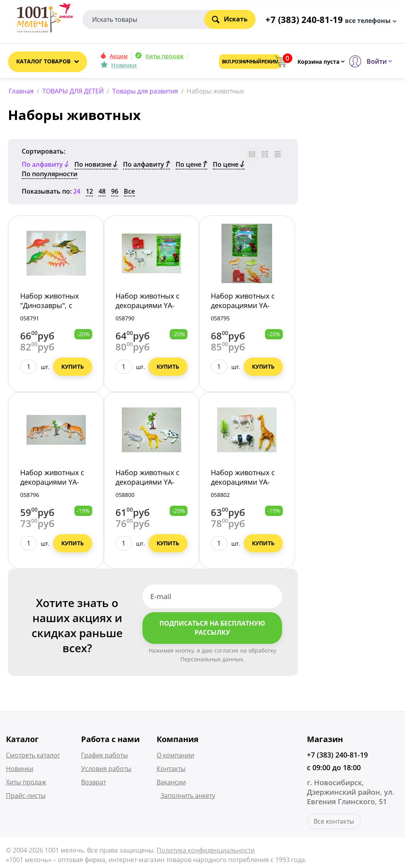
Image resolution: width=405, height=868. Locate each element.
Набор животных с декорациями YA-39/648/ (52, 483)
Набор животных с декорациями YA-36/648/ (148, 307)
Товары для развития (145, 91)
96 (115, 193)
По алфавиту (147, 166)
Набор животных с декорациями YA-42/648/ (148, 483)
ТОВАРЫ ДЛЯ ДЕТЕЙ (73, 91)
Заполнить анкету (188, 797)
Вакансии (171, 783)
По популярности (50, 175)
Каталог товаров (43, 61)
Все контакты (334, 822)
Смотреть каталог (33, 756)
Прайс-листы (26, 797)
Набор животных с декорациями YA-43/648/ (243, 483)
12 (89, 193)
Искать (230, 19)
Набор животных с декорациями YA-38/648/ (243, 307)
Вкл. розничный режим (250, 62)
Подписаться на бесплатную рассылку (212, 629)
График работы (104, 756)
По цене (191, 166)
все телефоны (368, 20)
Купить (73, 368)
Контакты (171, 770)
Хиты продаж (165, 56)
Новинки (124, 65)
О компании (175, 756)
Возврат (94, 783)
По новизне (96, 166)
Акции (119, 56)
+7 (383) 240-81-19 (337, 756)
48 (102, 193)
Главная (21, 91)
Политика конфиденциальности (206, 851)
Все (129, 193)
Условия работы (106, 770)
